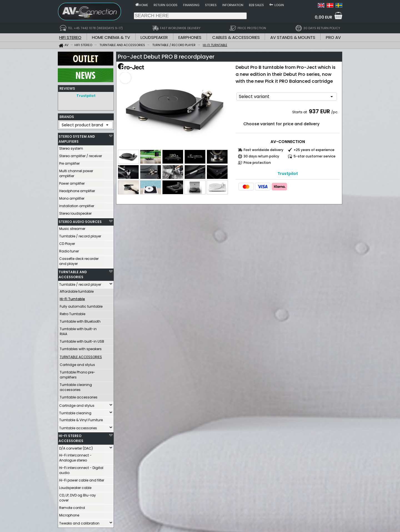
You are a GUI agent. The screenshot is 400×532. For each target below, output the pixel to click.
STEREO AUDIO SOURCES (80, 220)
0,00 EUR (323, 17)
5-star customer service (315, 156)
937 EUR (319, 111)
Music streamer (72, 227)
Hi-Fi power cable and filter (82, 479)
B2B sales (256, 5)
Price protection (257, 163)
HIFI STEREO (70, 37)
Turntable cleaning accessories (76, 386)
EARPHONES (190, 37)
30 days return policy (261, 156)
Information (233, 5)
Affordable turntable (77, 290)
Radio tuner (69, 250)
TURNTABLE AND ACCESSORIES (73, 273)
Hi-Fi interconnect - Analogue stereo (75, 456)
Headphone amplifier (77, 190)
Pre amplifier (69, 162)
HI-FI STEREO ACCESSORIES (71, 437)
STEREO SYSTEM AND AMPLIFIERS (77, 138)
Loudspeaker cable (75, 486)
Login (279, 5)
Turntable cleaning (75, 412)
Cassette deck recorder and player (79, 260)
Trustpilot (86, 96)
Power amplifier (72, 182)
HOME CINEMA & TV (111, 37)
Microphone (69, 514)
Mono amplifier (72, 197)
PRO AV (333, 37)
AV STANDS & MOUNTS (293, 37)
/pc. (335, 112)
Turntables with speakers (81, 347)
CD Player (67, 242)
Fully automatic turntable (81, 305)
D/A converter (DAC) (76, 447)
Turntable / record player (80, 235)
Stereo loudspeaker (75, 212)
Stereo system (71, 147)
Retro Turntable (72, 313)
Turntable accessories (79, 396)
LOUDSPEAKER (154, 37)
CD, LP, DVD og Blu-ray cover (77, 496)
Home (143, 5)
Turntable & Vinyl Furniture (81, 419)
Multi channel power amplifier (76, 172)
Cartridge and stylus (77, 363)
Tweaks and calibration (79, 522)
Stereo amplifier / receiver (81, 155)
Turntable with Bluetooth (80, 320)
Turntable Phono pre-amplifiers (77, 373)
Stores (211, 5)
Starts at (300, 112)
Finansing (191, 5)
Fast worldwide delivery (263, 150)
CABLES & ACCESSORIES (236, 37)
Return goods (166, 5)
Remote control (72, 506)
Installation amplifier (77, 204)
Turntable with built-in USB (82, 340)
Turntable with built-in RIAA (78, 330)
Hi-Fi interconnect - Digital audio (81, 469)
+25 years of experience (314, 150)
